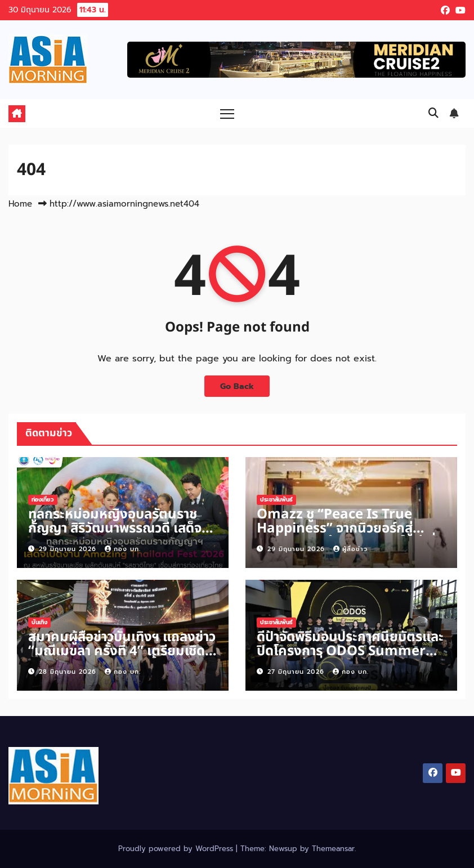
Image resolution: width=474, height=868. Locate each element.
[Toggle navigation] (227, 113)
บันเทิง (39, 622)
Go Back (237, 386)
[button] (433, 113)
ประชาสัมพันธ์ (276, 500)
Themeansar (333, 849)
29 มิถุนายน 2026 (69, 549)
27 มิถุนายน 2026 (297, 672)
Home (20, 204)
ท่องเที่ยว (43, 500)
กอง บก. (123, 549)
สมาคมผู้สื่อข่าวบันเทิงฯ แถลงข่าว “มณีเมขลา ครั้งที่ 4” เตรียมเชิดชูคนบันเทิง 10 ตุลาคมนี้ (122, 651)
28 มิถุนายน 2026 (69, 672)
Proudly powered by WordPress (177, 849)
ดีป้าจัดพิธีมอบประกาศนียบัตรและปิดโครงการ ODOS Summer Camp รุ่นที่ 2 (350, 651)
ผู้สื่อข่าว (350, 549)
